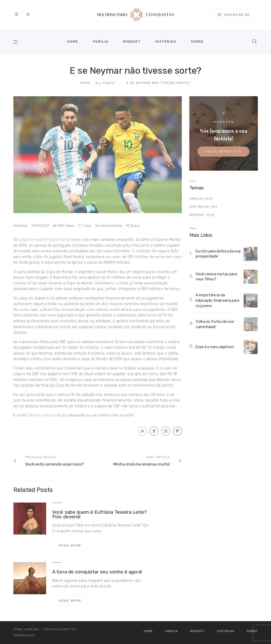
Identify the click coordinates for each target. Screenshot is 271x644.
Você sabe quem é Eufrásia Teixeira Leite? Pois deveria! (100, 515)
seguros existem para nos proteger (50, 240)
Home (85, 83)
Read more (70, 546)
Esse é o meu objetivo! (215, 347)
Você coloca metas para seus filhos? (216, 277)
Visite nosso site (223, 151)
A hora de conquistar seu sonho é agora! (97, 572)
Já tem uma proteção (48, 415)
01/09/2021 (40, 226)
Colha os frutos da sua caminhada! (215, 324)
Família (197, 199)
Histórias (20, 226)
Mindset (198, 215)
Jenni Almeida (109, 226)
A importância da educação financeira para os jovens (218, 301)
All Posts (105, 83)
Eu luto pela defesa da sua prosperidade (218, 254)
